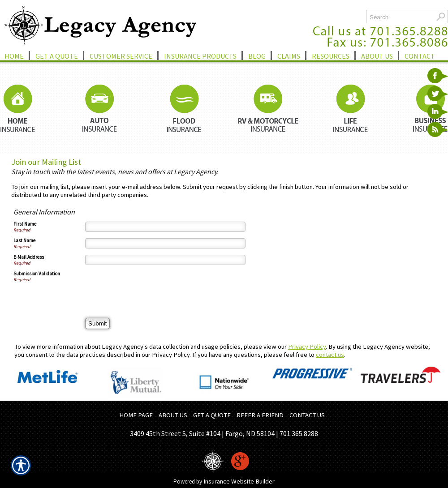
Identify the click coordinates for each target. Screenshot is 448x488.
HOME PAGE (136, 415)
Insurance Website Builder (239, 481)
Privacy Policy (307, 347)
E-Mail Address (29, 257)
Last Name (24, 240)
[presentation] (153, 288)
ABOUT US (173, 415)
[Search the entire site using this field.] (400, 17)
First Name (25, 224)
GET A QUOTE (212, 415)
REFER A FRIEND (260, 415)
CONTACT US (307, 415)
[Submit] (97, 323)
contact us (330, 355)
